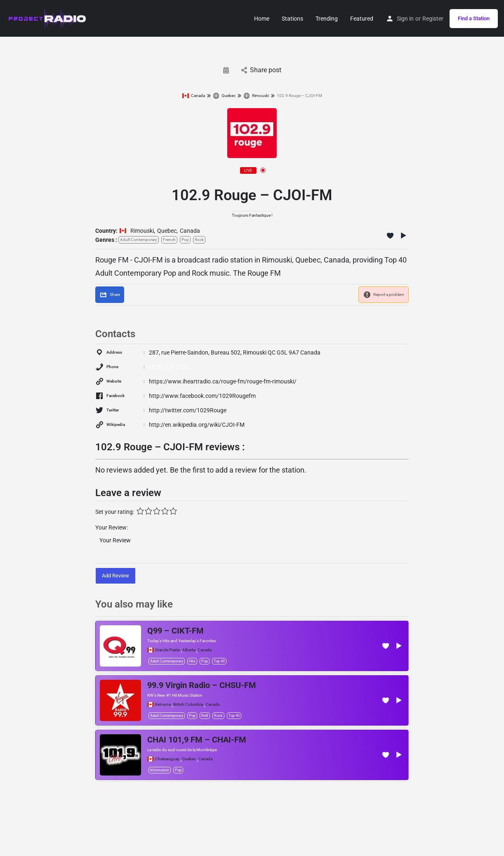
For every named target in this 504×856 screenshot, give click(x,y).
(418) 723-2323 (169, 367)
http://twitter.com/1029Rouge (188, 410)
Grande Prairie (167, 650)
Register (433, 19)
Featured (362, 19)
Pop (185, 240)
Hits (192, 661)
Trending (327, 19)
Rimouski (256, 96)
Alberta (189, 650)
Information (160, 770)
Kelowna (163, 705)
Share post (261, 70)
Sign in (405, 19)
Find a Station (474, 18)
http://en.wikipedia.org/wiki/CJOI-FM (197, 425)
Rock (199, 240)
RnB (205, 716)
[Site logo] (48, 18)
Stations (292, 19)
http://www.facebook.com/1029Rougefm (202, 396)
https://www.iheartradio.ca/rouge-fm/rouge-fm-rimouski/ (223, 381)
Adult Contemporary (139, 240)
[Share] (110, 295)
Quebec (224, 96)
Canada (194, 96)
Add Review (115, 576)
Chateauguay (167, 759)
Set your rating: (115, 512)
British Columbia (188, 705)
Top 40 (219, 661)
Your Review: (112, 527)
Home (262, 19)
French (169, 240)
